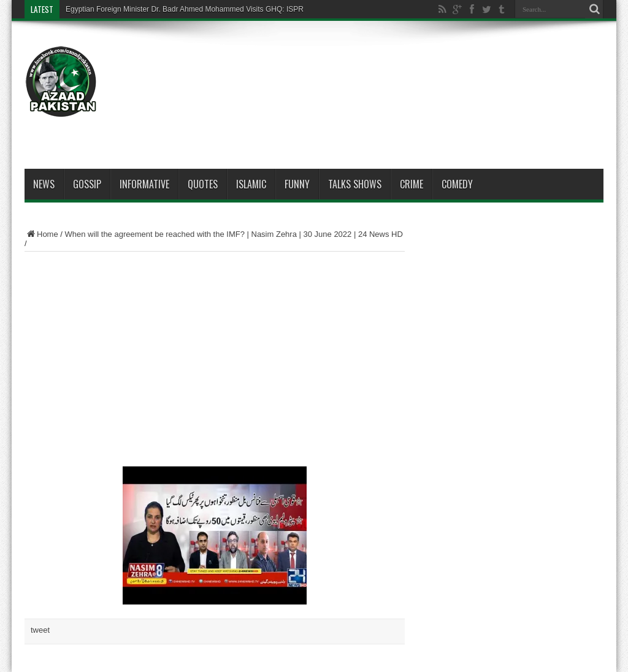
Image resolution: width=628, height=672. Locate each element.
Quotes (203, 184)
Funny (297, 184)
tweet (40, 630)
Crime (412, 184)
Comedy (457, 184)
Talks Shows (355, 184)
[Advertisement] (380, 69)
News (44, 184)
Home (41, 234)
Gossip (87, 184)
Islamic (251, 184)
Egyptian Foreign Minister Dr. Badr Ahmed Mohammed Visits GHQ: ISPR (185, 9)
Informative (144, 184)
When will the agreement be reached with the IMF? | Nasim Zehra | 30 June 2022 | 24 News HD (234, 234)
